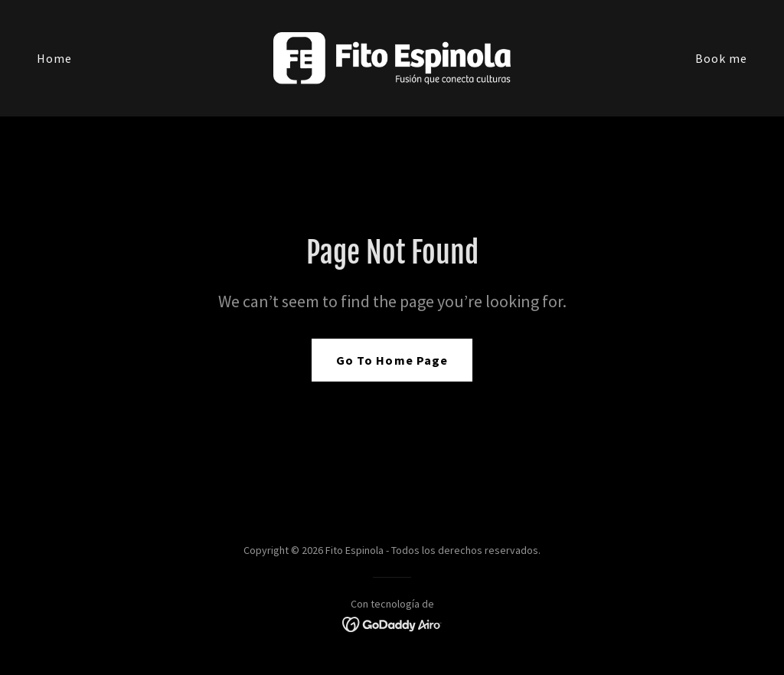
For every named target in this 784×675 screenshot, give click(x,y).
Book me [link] (721, 58)
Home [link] (54, 58)
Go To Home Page (392, 360)
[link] (392, 57)
